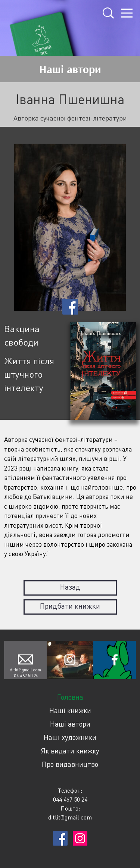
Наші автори (70, 724)
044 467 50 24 (25, 676)
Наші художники (70, 737)
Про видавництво (70, 764)
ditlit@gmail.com (25, 670)
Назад (70, 587)
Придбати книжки (70, 606)
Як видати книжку (70, 751)
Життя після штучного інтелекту (29, 374)
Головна (70, 697)
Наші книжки (70, 710)
